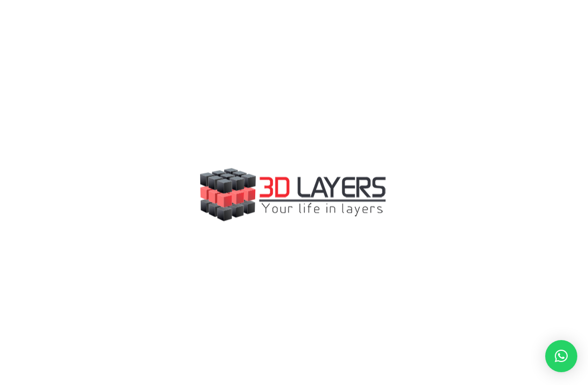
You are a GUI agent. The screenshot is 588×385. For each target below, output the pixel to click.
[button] (561, 356)
